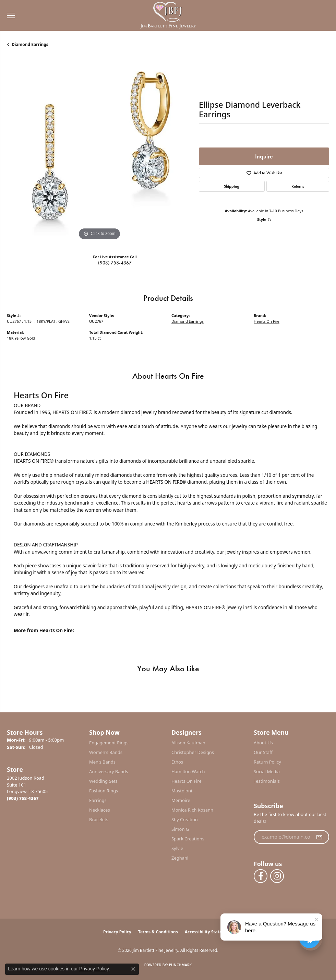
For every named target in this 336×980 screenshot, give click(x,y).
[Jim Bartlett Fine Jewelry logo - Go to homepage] (168, 16)
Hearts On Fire (267, 321)
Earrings (98, 800)
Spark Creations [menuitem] (188, 839)
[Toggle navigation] (9, 15)
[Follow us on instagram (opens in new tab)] (277, 876)
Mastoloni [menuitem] (182, 791)
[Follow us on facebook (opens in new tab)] (261, 876)
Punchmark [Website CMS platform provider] (181, 965)
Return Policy (267, 762)
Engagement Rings (109, 743)
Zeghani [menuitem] (180, 858)
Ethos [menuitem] (177, 762)
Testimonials (267, 781)
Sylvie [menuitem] (177, 848)
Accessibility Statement (209, 932)
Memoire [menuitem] (181, 800)
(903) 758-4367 (115, 263)
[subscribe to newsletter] (319, 837)
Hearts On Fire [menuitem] (187, 781)
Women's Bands (106, 752)
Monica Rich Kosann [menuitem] (192, 810)
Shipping (232, 186)
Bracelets (99, 819)
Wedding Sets (103, 781)
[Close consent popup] (133, 969)
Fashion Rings (104, 791)
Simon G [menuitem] (180, 829)
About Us (263, 743)
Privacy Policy (117, 932)
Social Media (267, 771)
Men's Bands (102, 762)
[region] (99, 149)
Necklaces (100, 810)
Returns (298, 186)
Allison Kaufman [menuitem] (188, 743)
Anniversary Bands (109, 771)
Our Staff (263, 752)
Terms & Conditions (158, 932)
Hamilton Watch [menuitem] (188, 771)
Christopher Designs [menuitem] (193, 752)
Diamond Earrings (30, 44)
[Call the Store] (23, 798)
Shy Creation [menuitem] (185, 819)
